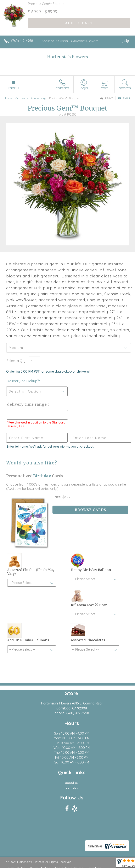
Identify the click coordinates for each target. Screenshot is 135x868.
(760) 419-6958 (22, 41)
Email (124, 98)
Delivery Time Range (27, 404)
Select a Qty (16, 361)
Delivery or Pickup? (23, 381)
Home (9, 98)
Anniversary (38, 98)
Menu (13, 88)
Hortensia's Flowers (67, 57)
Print (107, 98)
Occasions (22, 98)
